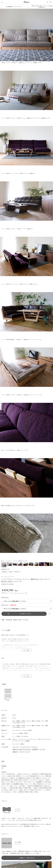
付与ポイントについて (20, 593)
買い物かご (51, 2)
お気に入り (48, 2)
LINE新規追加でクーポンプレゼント (14, 7)
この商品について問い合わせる (26, 858)
